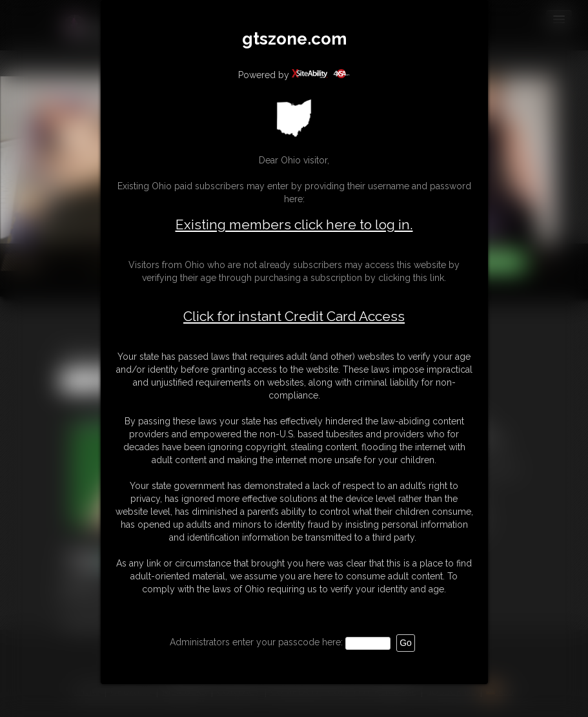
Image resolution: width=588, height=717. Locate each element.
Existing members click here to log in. (294, 224)
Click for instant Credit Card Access (294, 317)
